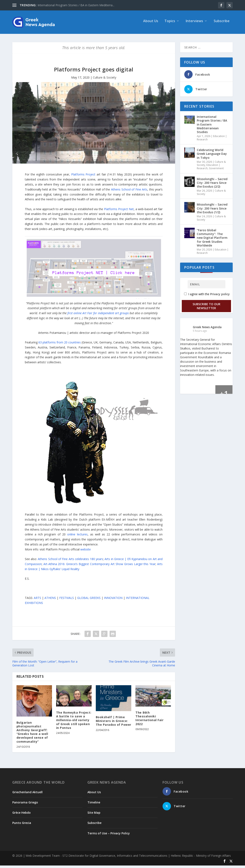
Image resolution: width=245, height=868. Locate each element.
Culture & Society (105, 80)
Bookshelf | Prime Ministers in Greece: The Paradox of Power (114, 723)
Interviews (194, 24)
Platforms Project (83, 177)
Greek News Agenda (207, 329)
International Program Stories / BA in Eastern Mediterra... (76, 5)
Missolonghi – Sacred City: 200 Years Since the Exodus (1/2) (212, 211)
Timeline (94, 805)
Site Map (94, 815)
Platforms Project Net (119, 211)
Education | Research (208, 169)
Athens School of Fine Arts (129, 192)
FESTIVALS (67, 600)
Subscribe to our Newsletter (206, 309)
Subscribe (222, 24)
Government (216, 171)
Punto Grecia (22, 825)
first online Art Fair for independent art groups (98, 316)
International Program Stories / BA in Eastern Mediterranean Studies (212, 127)
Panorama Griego (25, 805)
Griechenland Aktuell (27, 795)
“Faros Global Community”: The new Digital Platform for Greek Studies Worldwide (212, 240)
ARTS (37, 600)
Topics (170, 24)
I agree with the (207, 297)
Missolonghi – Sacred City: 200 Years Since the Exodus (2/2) (212, 185)
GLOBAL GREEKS (89, 600)
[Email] (206, 287)
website (86, 552)
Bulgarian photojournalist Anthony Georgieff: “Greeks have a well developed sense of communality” (32, 735)
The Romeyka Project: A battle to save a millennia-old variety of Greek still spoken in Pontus (74, 723)
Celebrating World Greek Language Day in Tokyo (212, 156)
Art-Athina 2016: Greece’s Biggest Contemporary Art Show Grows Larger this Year (100, 566)
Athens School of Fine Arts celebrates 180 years (70, 561)
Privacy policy (220, 297)
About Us (151, 24)
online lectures (77, 537)
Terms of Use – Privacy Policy (109, 836)
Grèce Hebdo (21, 815)
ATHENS (50, 600)
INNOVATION (113, 600)
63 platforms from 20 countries (60, 345)
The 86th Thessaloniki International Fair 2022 (149, 721)
